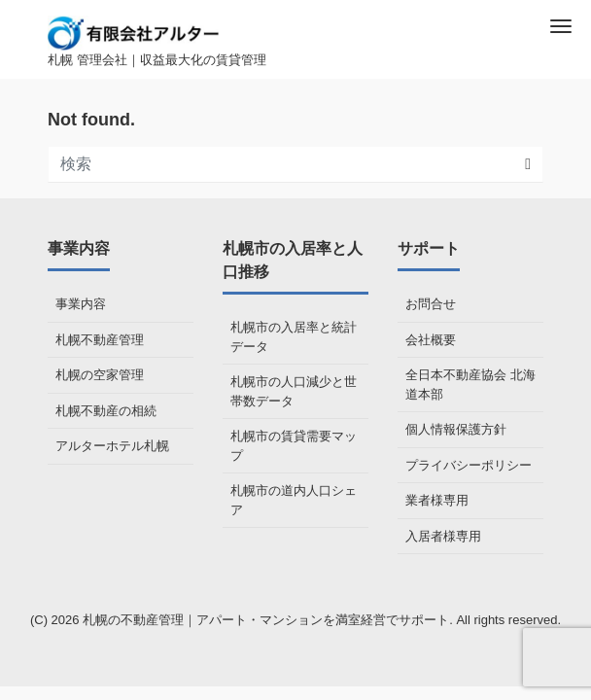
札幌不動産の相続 (106, 411)
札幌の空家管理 (100, 375)
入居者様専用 (443, 536)
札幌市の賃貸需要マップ (294, 446)
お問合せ (431, 304)
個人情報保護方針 (456, 429)
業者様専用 (437, 500)
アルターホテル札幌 (112, 446)
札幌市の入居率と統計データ (294, 337)
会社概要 (431, 340)
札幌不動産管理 (100, 340)
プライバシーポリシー (469, 465)
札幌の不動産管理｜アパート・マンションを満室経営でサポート (266, 620)
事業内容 (81, 304)
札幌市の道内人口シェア (294, 500)
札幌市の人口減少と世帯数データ (294, 391)
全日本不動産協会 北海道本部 (470, 385)
